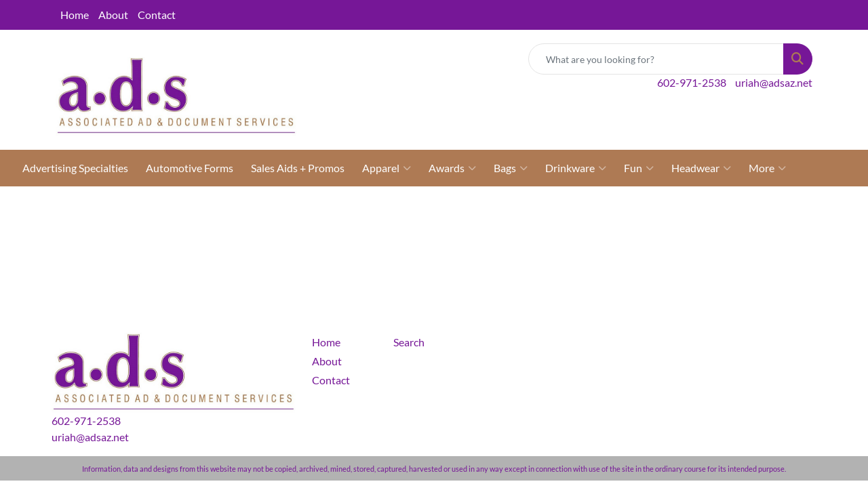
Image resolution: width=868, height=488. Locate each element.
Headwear (701, 168)
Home (75, 15)
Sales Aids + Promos (298, 168)
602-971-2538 (692, 82)
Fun (639, 168)
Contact (157, 15)
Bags (511, 168)
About (113, 15)
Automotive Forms (190, 168)
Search (409, 342)
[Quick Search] (656, 59)
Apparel (387, 168)
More (767, 168)
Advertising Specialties (75, 168)
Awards (452, 168)
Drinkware (576, 168)
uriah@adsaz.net (774, 82)
